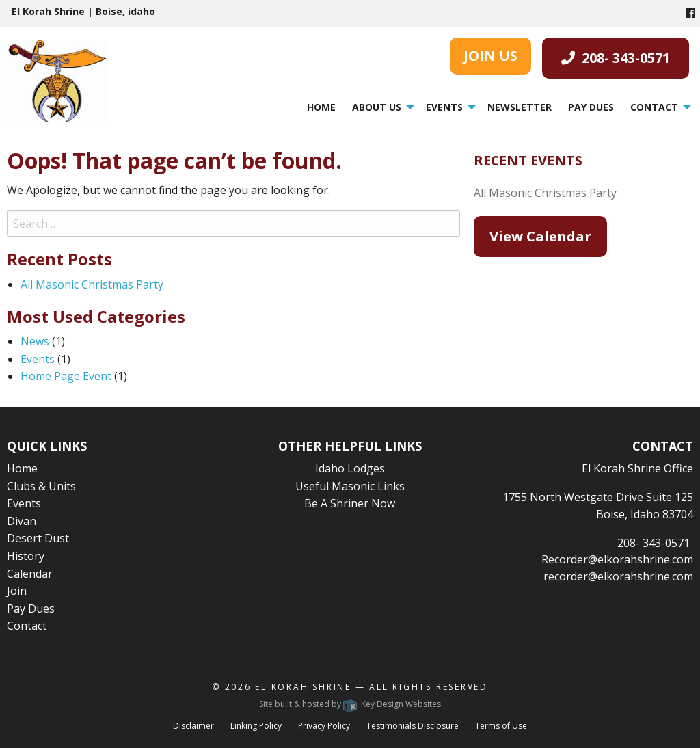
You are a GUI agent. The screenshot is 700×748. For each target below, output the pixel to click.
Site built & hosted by (350, 704)
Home (321, 107)
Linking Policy (256, 726)
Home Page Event (66, 376)
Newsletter (520, 107)
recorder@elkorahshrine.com (618, 576)
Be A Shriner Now (350, 503)
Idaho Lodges (350, 468)
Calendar (30, 574)
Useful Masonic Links (350, 486)
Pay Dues (591, 107)
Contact (654, 107)
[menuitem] (321, 107)
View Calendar (540, 236)
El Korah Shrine (303, 687)
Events (444, 107)
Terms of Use (501, 726)
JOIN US (490, 56)
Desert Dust (38, 538)
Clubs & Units (41, 486)
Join (17, 591)
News (35, 341)
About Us (377, 107)
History (26, 556)
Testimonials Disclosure (413, 726)
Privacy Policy (324, 726)
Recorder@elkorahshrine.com (617, 559)
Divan (22, 521)
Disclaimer (193, 726)
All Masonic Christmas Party (92, 284)
